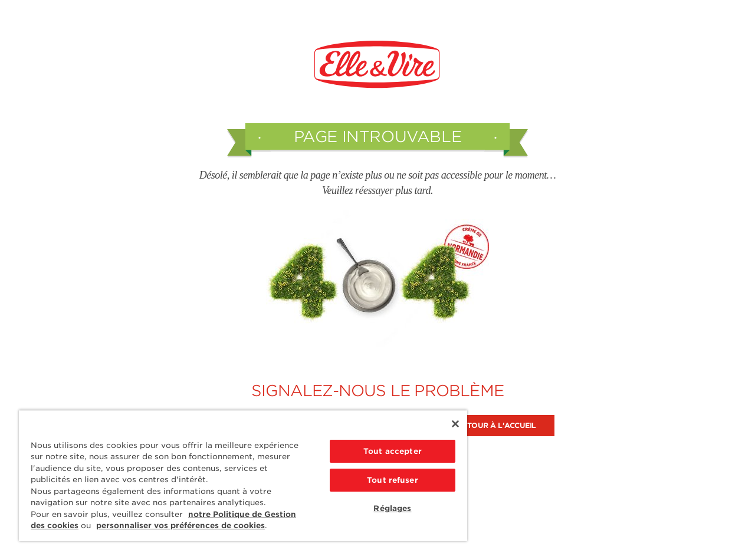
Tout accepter (393, 451)
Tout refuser (393, 480)
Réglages (392, 508)
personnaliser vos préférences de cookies (180, 526)
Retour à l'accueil (497, 425)
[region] (243, 475)
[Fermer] (455, 424)
